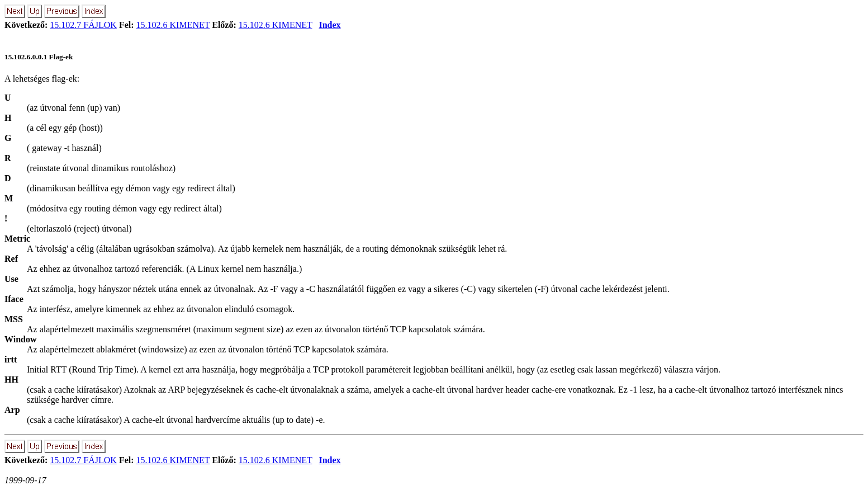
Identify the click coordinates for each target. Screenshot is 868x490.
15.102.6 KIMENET (173, 25)
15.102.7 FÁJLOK (83, 25)
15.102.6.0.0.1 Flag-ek (39, 57)
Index (329, 25)
